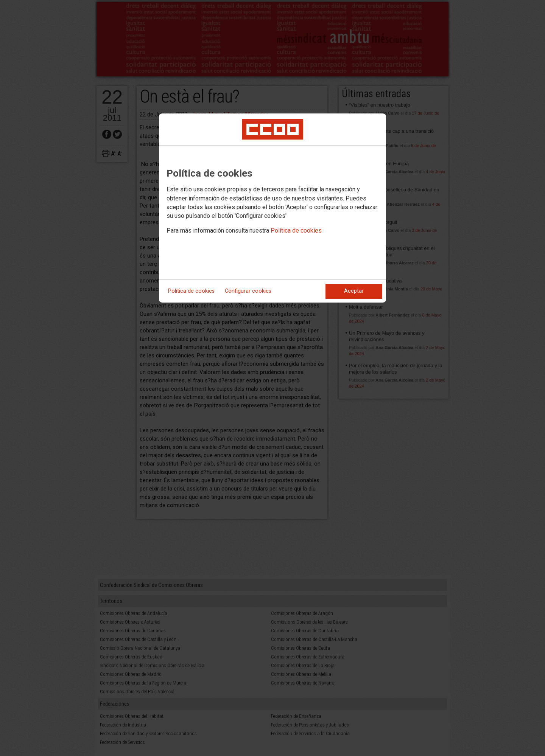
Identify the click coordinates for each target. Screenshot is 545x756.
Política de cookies (296, 231)
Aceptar (354, 291)
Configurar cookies (248, 291)
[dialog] (272, 208)
